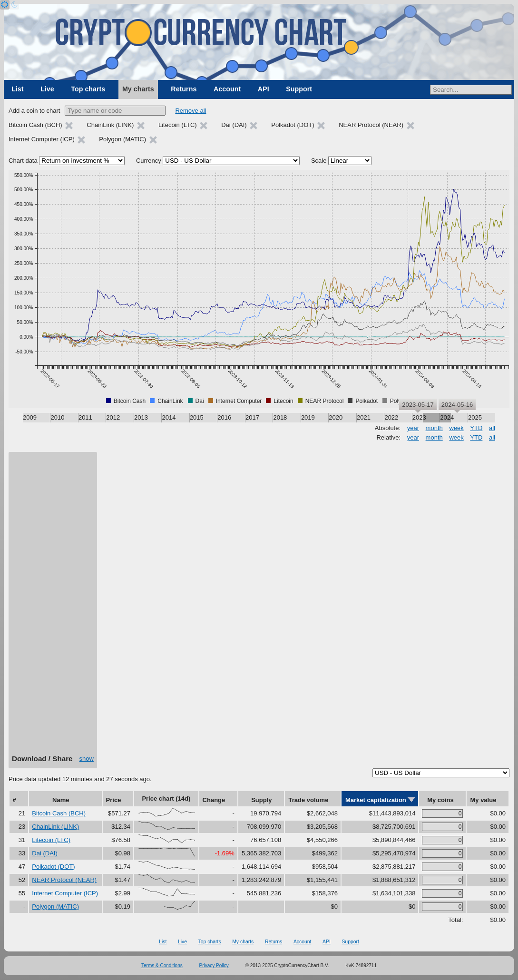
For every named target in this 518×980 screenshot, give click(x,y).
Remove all (191, 111)
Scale (319, 161)
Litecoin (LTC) (51, 840)
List (17, 89)
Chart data (23, 161)
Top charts (88, 89)
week (456, 428)
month (434, 428)
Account (227, 89)
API (264, 89)
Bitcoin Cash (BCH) (59, 813)
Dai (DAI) (44, 853)
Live (47, 89)
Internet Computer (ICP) (65, 893)
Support (299, 89)
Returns (184, 89)
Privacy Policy (214, 965)
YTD (476, 428)
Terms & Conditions (162, 965)
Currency (149, 161)
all (492, 428)
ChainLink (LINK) (55, 827)
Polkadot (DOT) (53, 867)
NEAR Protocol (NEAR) (64, 880)
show (87, 759)
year (413, 428)
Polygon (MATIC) (55, 906)
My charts (138, 89)
